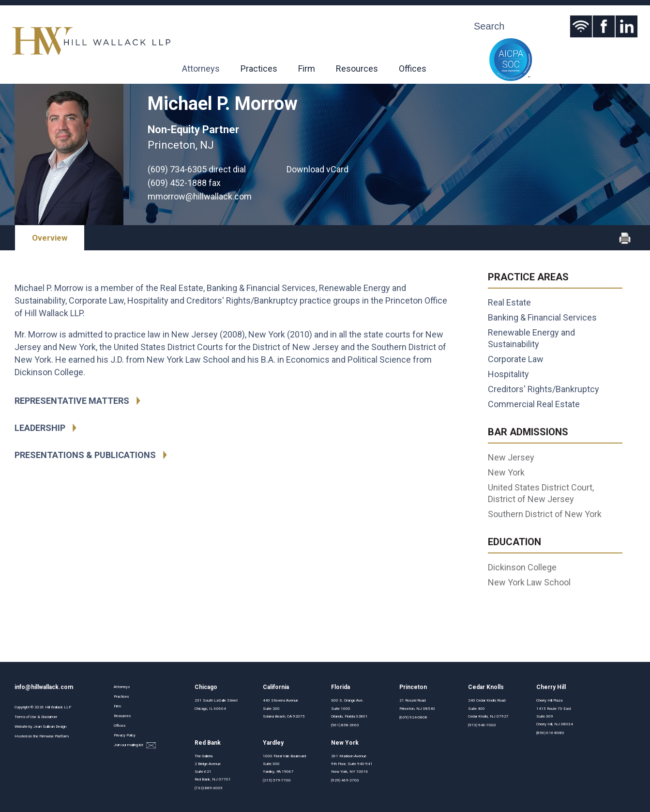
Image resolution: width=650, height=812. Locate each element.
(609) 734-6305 (177, 169)
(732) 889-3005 (209, 788)
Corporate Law (516, 359)
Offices (413, 69)
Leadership (40, 428)
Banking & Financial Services (542, 317)
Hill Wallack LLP (58, 707)
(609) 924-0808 (413, 717)
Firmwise (46, 736)
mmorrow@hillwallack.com (200, 196)
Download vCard (317, 169)
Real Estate (509, 302)
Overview (50, 238)
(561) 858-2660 (345, 725)
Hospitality (508, 374)
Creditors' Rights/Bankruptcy (544, 389)
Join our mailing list (135, 745)
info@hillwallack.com (44, 687)
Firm (307, 69)
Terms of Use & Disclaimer (36, 717)
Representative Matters (72, 401)
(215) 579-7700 (277, 780)
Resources (357, 69)
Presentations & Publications (85, 455)
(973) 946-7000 (482, 725)
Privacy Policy (125, 735)
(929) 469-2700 (345, 780)
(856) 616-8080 (550, 733)
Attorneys (201, 69)
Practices (259, 69)
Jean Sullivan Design (50, 727)
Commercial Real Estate (534, 404)
